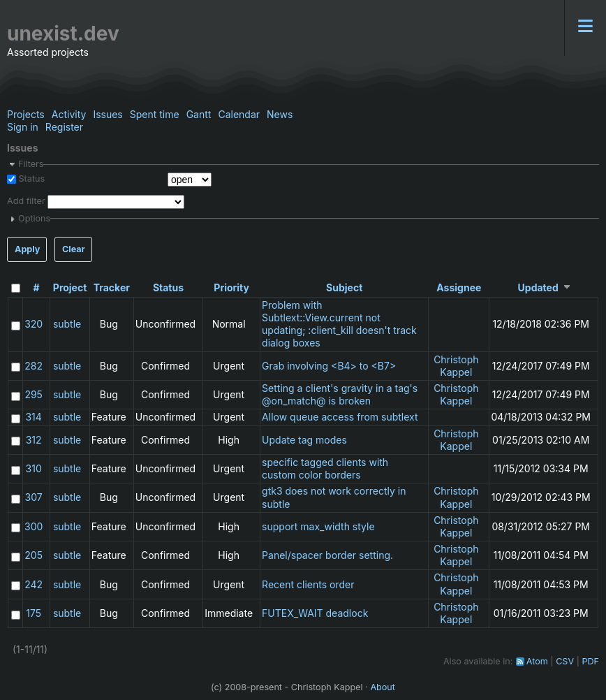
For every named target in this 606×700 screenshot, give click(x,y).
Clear (74, 249)
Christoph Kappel (456, 366)
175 (34, 613)
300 (34, 526)
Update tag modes (304, 440)
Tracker (112, 287)
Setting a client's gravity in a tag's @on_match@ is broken (340, 394)
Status (30, 178)
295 (34, 394)
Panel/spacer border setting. (327, 555)
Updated (538, 287)
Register (64, 127)
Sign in (23, 127)
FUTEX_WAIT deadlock (315, 613)
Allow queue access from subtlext (340, 417)
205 (34, 555)
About (383, 687)
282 (34, 366)
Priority (231, 287)
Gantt (199, 114)
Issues (108, 114)
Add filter (26, 201)
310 (34, 468)
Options (34, 218)
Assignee (459, 287)
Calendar (239, 114)
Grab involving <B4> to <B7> (329, 366)
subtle (67, 324)
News (280, 114)
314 (33, 417)
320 (34, 324)
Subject (344, 287)
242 (34, 584)
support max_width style (318, 526)
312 (34, 440)
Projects (26, 114)
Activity (69, 114)
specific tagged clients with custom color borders (325, 468)
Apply (27, 249)
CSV (565, 661)
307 (34, 497)
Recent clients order (308, 584)
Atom (537, 661)
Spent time (155, 114)
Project (70, 287)
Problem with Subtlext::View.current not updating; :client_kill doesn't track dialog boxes (339, 324)
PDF (590, 661)
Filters (31, 164)
